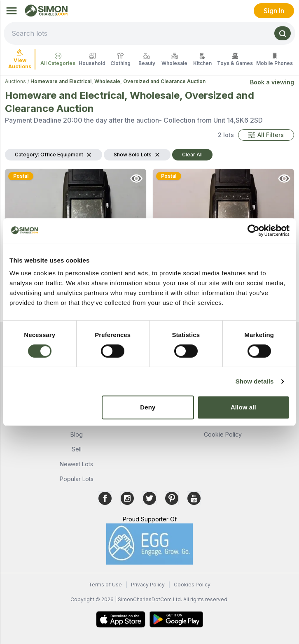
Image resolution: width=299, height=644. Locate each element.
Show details (255, 381)
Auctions (15, 81)
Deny (148, 407)
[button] (266, 135)
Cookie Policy (223, 434)
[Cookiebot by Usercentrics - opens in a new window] (253, 230)
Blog (77, 434)
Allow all (243, 407)
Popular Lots (77, 479)
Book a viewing (272, 82)
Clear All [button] (192, 155)
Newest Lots (76, 464)
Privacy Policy (148, 585)
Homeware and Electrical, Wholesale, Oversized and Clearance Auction (118, 81)
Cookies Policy (192, 585)
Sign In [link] (274, 11)
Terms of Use (105, 585)
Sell (77, 449)
